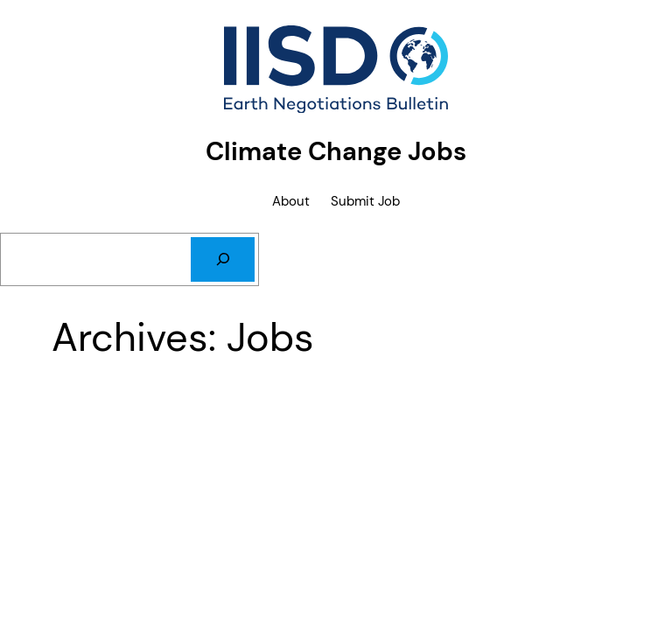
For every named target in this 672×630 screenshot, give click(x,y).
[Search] (223, 259)
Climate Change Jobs (336, 151)
